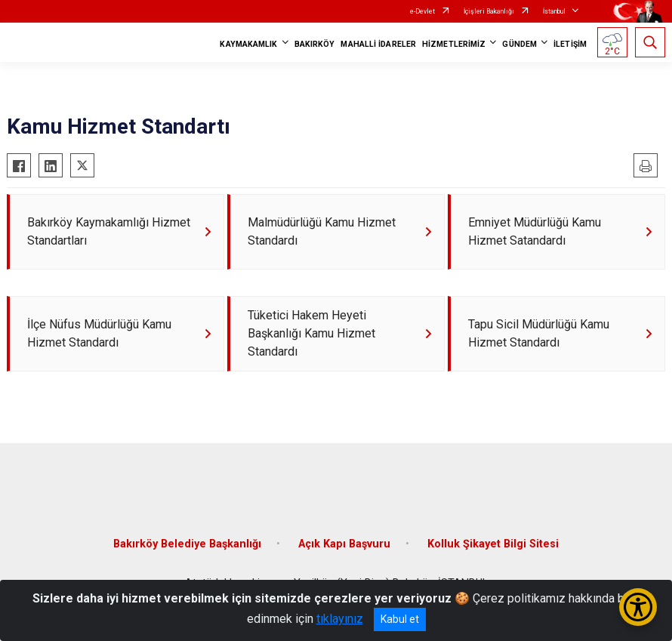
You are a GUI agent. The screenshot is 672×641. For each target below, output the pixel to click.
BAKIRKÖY (315, 44)
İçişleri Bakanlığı (489, 11)
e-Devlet (422, 11)
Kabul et (400, 619)
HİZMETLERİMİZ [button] (454, 44)
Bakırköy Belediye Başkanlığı (187, 544)
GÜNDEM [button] (519, 44)
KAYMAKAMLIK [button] (248, 44)
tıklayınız (340, 619)
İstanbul (554, 11)
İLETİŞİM (570, 44)
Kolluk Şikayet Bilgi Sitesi (493, 544)
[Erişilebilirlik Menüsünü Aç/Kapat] (638, 607)
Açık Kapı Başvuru (344, 544)
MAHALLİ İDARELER (378, 44)
